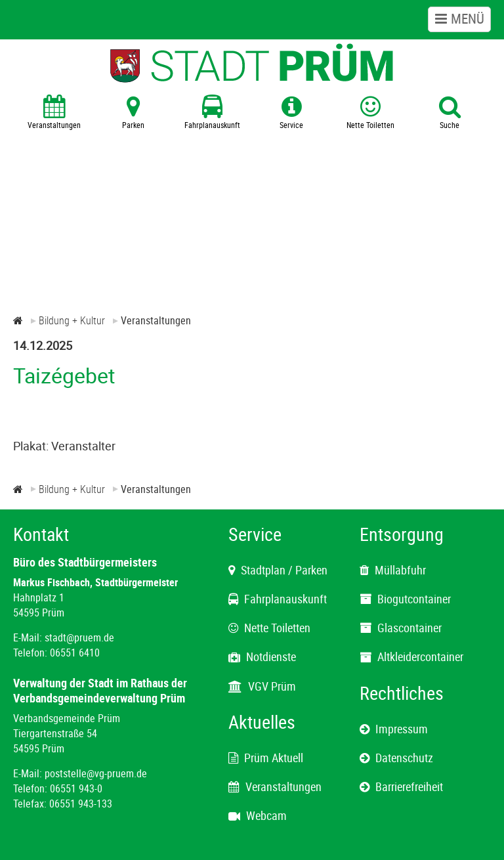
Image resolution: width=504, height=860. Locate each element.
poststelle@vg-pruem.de (96, 773)
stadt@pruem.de (79, 637)
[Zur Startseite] (18, 320)
